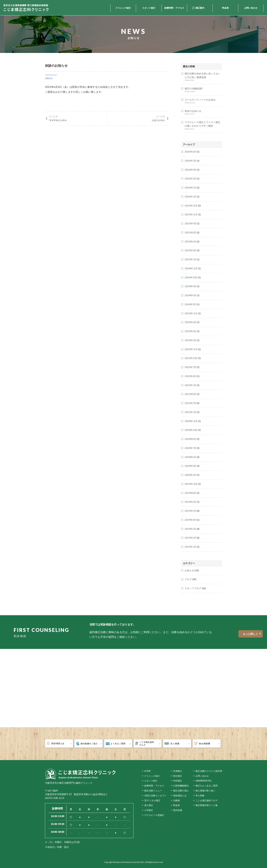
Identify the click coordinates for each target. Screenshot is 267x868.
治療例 (176, 800)
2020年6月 (190, 457)
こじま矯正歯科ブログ (207, 800)
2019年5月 (190, 511)
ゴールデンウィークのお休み (200, 100)
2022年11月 (191, 349)
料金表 (225, 8)
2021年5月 (190, 403)
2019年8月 (190, 493)
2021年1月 (190, 412)
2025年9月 (190, 224)
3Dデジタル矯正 (152, 800)
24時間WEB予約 (203, 781)
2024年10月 (191, 277)
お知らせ (49, 78)
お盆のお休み (138, 118)
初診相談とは (180, 795)
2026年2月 (190, 188)
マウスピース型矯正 (154, 815)
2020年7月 (190, 448)
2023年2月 (190, 340)
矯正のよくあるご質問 (207, 785)
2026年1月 (190, 197)
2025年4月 (190, 250)
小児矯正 (149, 810)
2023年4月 (190, 331)
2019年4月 (190, 520)
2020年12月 (191, 421)
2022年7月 (190, 367)
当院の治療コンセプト (155, 795)
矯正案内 (200, 8)
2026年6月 (190, 152)
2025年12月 (191, 206)
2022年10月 (191, 358)
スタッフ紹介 (149, 8)
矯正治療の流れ (181, 790)
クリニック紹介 (123, 8)
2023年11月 (191, 313)
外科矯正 (178, 781)
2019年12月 (191, 484)
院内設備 (178, 810)
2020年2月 (190, 475)
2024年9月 (190, 286)
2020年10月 (191, 430)
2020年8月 (190, 439)
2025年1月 (190, 259)
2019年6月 (190, 502)
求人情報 (200, 795)
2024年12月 (191, 268)
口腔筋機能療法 (181, 785)
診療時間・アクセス (174, 8)
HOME (147, 771)
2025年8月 (190, 233)
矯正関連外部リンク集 (207, 805)
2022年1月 (190, 385)
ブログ (188, 579)
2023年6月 (190, 322)
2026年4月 (190, 170)
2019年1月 (190, 547)
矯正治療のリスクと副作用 (209, 771)
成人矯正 (149, 805)
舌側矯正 (178, 771)
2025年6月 (190, 242)
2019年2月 (190, 538)
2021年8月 (190, 394)
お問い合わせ (251, 8)
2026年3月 (190, 179)
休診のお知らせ (193, 111)
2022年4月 (190, 376)
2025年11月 (191, 214)
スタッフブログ (193, 588)
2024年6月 (190, 295)
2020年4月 (190, 466)
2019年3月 (190, 529)
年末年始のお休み (76, 118)
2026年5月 (190, 161)
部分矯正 (178, 776)
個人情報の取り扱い (205, 790)
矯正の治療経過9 (194, 89)
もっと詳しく (236, 634)
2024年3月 (190, 304)
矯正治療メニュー (153, 790)
